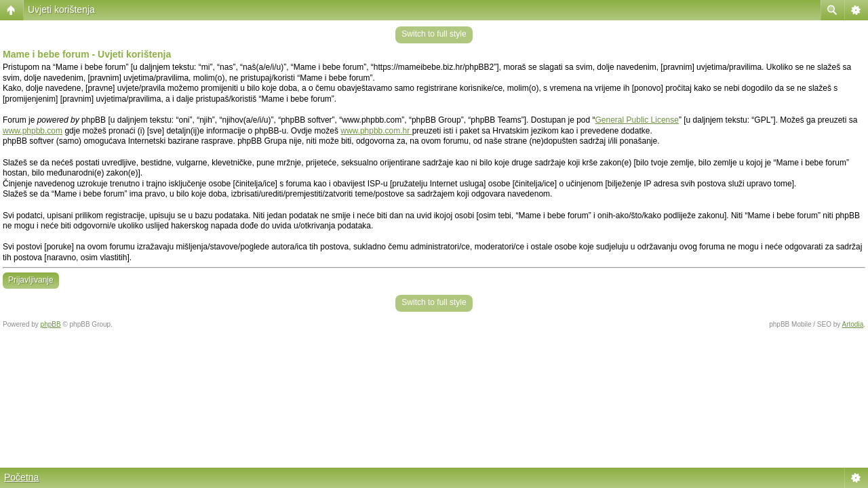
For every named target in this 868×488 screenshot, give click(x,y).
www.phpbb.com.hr (376, 131)
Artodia (853, 324)
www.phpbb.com (33, 131)
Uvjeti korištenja (61, 9)
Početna (21, 477)
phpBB (51, 324)
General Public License (637, 120)
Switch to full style (434, 34)
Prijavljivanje (31, 280)
